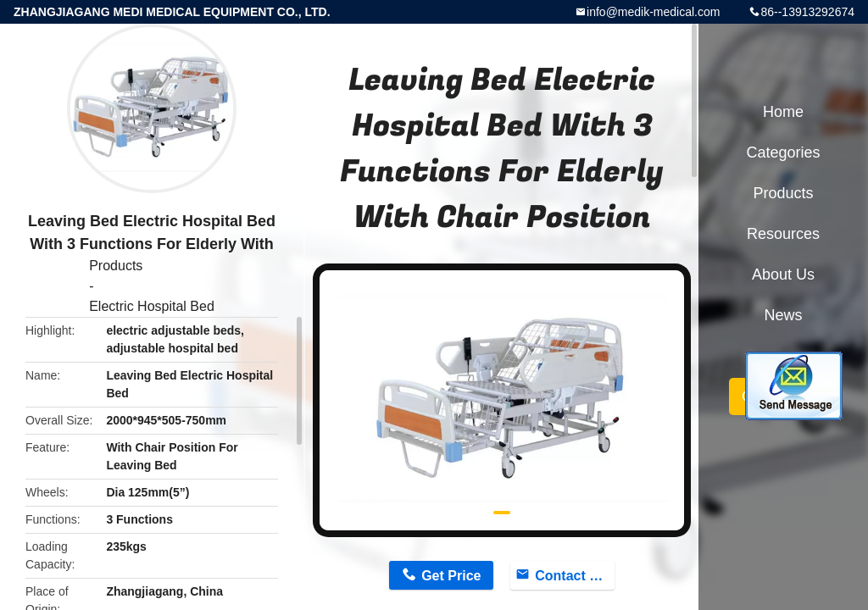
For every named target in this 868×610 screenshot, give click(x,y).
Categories (783, 152)
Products (116, 266)
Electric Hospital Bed (152, 306)
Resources (783, 234)
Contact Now (575, 576)
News (783, 315)
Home (783, 112)
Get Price (451, 576)
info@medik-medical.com (653, 12)
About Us (783, 274)
